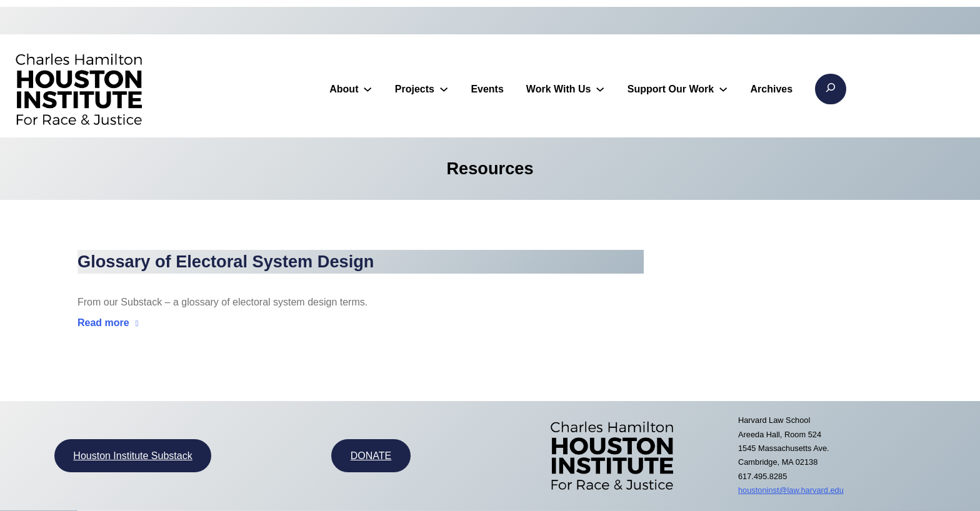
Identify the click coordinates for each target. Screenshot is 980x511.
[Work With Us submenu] (600, 89)
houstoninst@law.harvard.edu (791, 490)
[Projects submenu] (444, 89)
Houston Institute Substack (132, 456)
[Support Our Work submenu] (723, 89)
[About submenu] (367, 89)
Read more (103, 323)
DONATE (371, 456)
